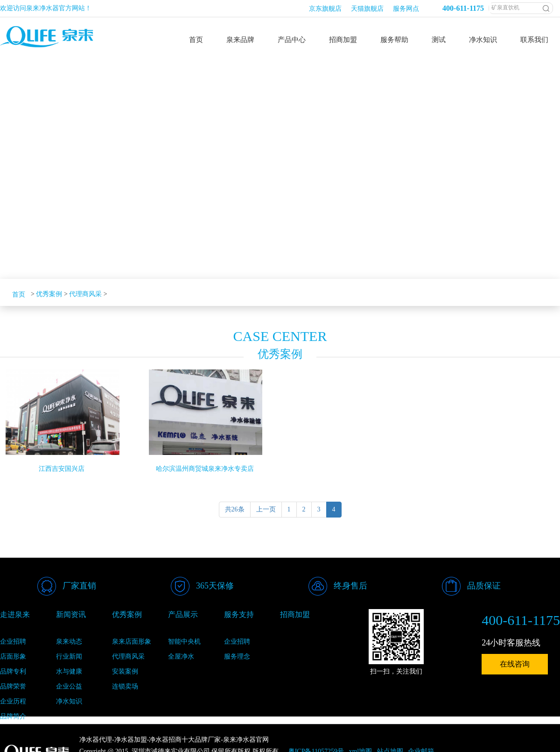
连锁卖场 (125, 686)
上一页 (266, 509)
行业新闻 (69, 656)
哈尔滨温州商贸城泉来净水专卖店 (205, 469)
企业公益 (69, 686)
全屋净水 (181, 656)
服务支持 (239, 614)
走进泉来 (15, 614)
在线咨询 (515, 664)
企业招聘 (13, 642)
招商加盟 (295, 614)
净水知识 (69, 701)
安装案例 (125, 671)
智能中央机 (184, 642)
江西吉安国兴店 (62, 469)
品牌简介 (13, 716)
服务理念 (237, 656)
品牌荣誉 (13, 686)
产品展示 (183, 614)
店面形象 (13, 656)
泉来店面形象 (132, 642)
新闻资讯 (71, 614)
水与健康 (69, 671)
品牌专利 (13, 671)
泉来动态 (69, 642)
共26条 (235, 509)
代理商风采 (85, 294)
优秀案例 (49, 294)
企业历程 (13, 701)
